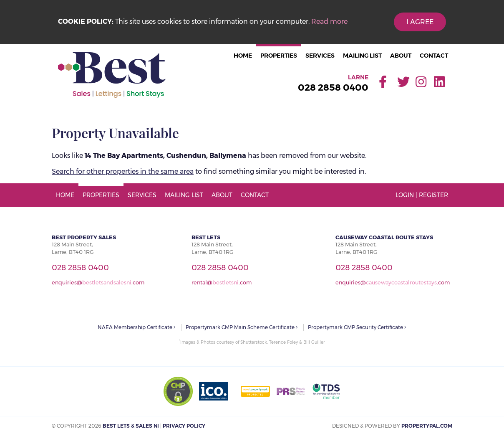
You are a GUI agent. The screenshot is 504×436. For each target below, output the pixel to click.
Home (243, 56)
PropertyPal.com (427, 426)
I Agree (420, 22)
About (401, 56)
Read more (329, 22)
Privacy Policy (184, 426)
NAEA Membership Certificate (137, 327)
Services (320, 56)
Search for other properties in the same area (123, 171)
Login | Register (422, 195)
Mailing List (362, 56)
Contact (434, 56)
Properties (279, 56)
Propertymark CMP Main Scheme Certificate (242, 327)
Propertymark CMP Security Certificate (357, 327)
